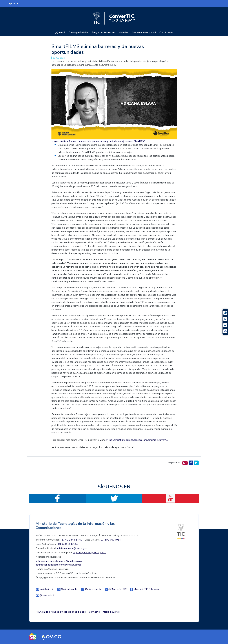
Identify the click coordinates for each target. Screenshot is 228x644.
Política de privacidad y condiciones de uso (61, 612)
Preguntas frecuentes (103, 32)
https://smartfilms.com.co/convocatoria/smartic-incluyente (137, 440)
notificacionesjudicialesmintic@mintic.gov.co (59, 561)
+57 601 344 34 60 (71, 540)
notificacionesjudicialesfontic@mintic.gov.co (58, 565)
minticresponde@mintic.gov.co (73, 548)
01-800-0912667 (68, 544)
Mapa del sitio (111, 612)
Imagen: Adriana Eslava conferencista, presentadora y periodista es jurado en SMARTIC (98, 141)
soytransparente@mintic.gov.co (90, 553)
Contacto (94, 612)
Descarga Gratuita (78, 32)
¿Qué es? (60, 32)
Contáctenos (166, 32)
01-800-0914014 (111, 540)
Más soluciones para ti (144, 32)
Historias (123, 32)
